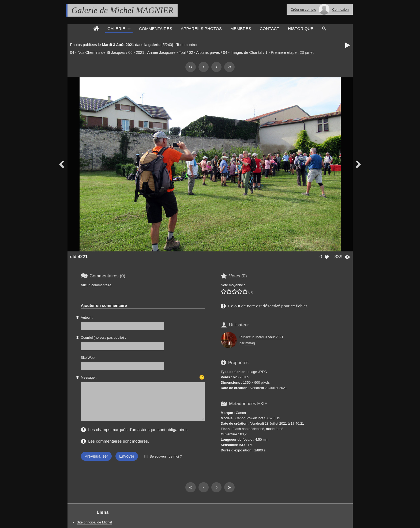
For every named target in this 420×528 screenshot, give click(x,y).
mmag (250, 343)
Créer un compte (303, 10)
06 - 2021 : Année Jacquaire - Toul (157, 52)
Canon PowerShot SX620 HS (258, 418)
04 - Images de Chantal (243, 52)
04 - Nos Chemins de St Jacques (98, 52)
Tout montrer (187, 45)
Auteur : (87, 317)
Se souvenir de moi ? (166, 456)
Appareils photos (201, 29)
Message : (89, 377)
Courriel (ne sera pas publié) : (104, 337)
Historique (301, 29)
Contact (270, 29)
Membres (241, 29)
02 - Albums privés (204, 52)
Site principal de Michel (95, 522)
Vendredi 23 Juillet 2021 (269, 388)
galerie (154, 45)
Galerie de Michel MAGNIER (123, 10)
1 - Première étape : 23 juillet (290, 52)
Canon (241, 413)
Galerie (116, 29)
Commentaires (156, 29)
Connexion (340, 10)
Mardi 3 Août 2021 (269, 337)
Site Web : (89, 358)
